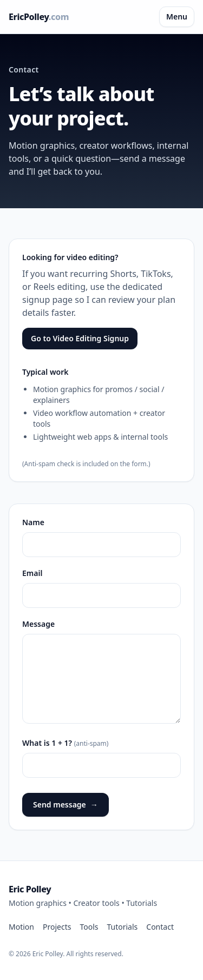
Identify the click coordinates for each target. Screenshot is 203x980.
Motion (21, 927)
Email (32, 573)
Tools (89, 927)
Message (38, 624)
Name (33, 522)
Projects (57, 927)
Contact (160, 927)
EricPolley (39, 17)
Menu (177, 16)
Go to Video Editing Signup (80, 338)
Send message (66, 805)
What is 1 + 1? (65, 743)
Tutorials (122, 927)
